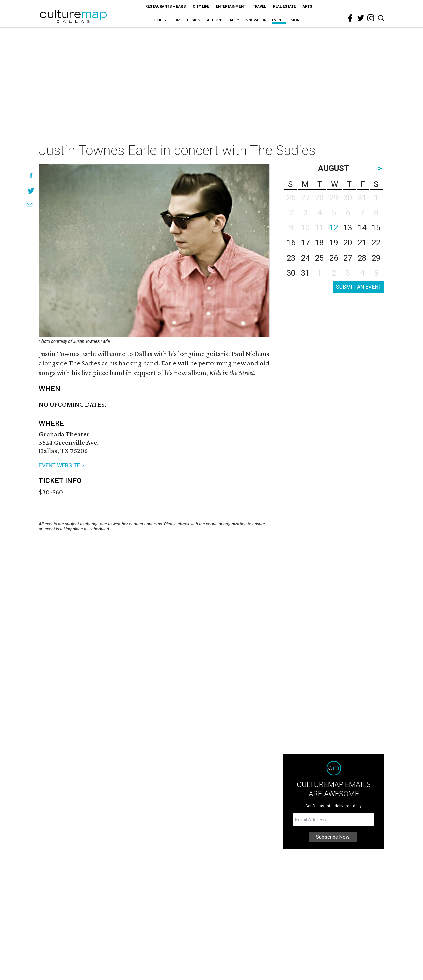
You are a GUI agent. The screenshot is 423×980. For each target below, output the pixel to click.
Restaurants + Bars (166, 7)
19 (334, 243)
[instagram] (371, 18)
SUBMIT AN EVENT (359, 287)
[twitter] (361, 18)
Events (279, 20)
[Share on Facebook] (31, 175)
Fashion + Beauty (222, 20)
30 (291, 273)
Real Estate (284, 7)
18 (319, 243)
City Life (201, 7)
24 (305, 258)
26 (334, 258)
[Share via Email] (30, 204)
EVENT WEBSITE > (62, 465)
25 (319, 258)
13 (348, 228)
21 (362, 243)
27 (348, 258)
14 (362, 228)
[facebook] (350, 18)
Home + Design (186, 20)
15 (376, 228)
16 (291, 243)
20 (348, 243)
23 (291, 258)
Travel (259, 7)
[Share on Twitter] (31, 191)
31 (305, 273)
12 (334, 228)
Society (159, 20)
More (296, 20)
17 (305, 243)
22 (376, 243)
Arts (307, 7)
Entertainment (231, 7)
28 (362, 258)
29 (376, 258)
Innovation (256, 20)
